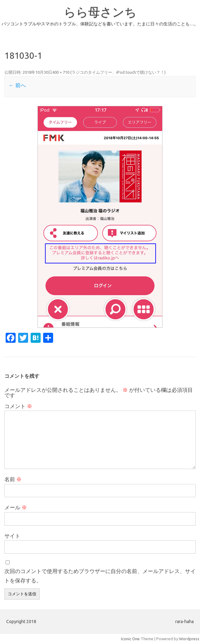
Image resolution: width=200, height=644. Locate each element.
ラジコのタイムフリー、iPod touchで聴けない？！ (118, 72)
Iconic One (130, 639)
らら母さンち (100, 12)
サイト (12, 536)
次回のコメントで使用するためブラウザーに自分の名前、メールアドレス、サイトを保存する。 (100, 576)
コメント (18, 406)
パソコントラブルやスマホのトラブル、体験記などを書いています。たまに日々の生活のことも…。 (100, 24)
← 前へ (17, 85)
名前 (13, 479)
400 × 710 (61, 72)
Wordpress (189, 639)
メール (16, 507)
